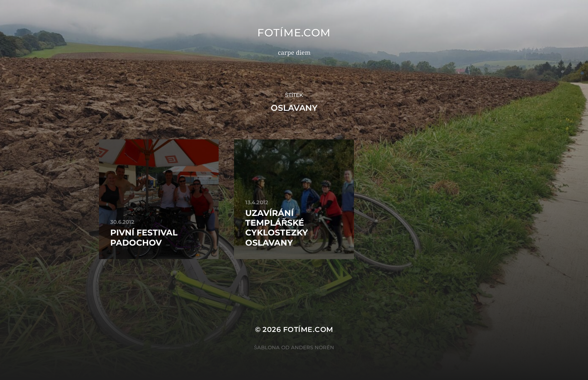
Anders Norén (313, 347)
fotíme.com (294, 33)
